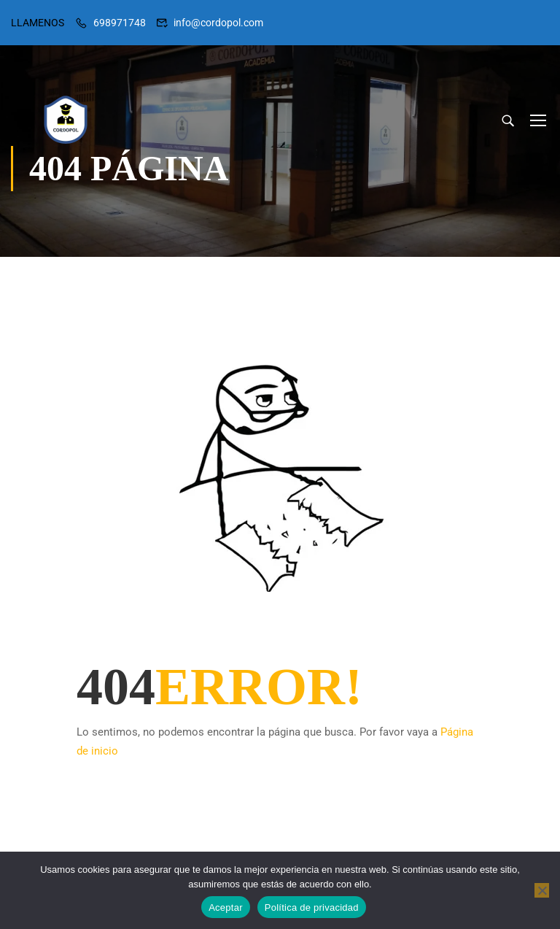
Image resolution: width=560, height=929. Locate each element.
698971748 (120, 23)
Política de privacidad (312, 907)
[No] (542, 890)
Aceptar (226, 907)
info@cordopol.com (218, 23)
